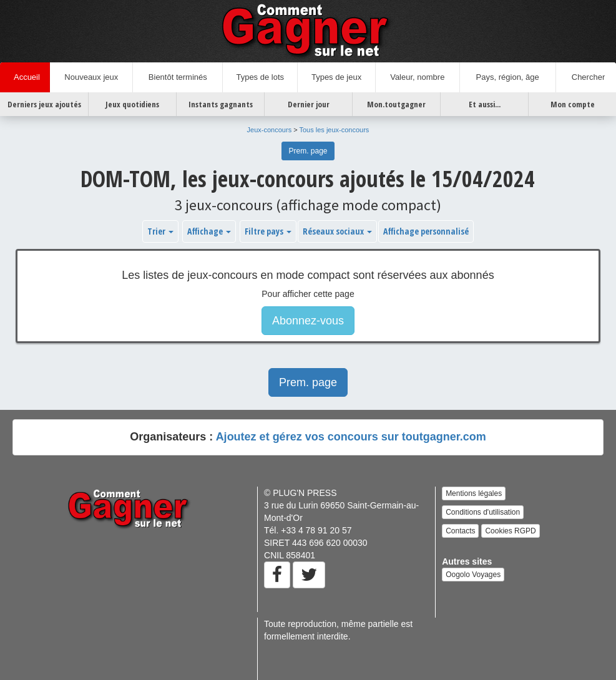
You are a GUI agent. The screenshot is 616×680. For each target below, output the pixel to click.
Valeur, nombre (417, 77)
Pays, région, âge (508, 77)
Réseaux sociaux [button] (337, 231)
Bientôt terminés (178, 77)
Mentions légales (474, 493)
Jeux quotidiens (132, 104)
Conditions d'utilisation (483, 512)
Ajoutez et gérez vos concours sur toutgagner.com (351, 437)
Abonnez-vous (308, 321)
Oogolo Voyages (473, 575)
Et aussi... (485, 104)
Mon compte (573, 104)
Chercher (586, 77)
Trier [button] (160, 231)
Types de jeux (336, 77)
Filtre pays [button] (268, 231)
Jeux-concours (270, 130)
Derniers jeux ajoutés (44, 104)
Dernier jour (309, 104)
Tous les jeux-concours (334, 130)
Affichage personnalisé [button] (426, 231)
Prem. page (308, 151)
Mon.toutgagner (396, 104)
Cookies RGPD (510, 531)
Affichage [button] (209, 231)
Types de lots (260, 77)
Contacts (460, 531)
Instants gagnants (221, 104)
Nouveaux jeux (91, 77)
